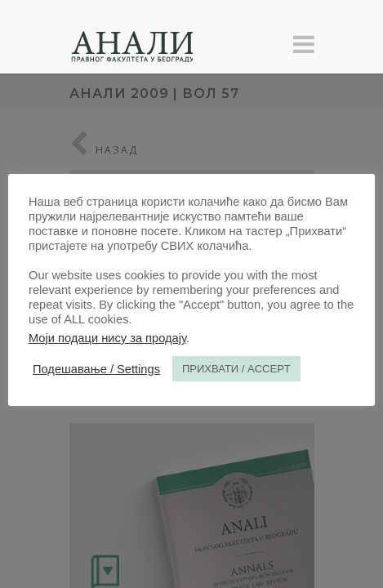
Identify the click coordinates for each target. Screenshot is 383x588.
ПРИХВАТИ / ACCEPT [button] (236, 369)
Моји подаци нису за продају (107, 338)
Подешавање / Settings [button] (96, 369)
